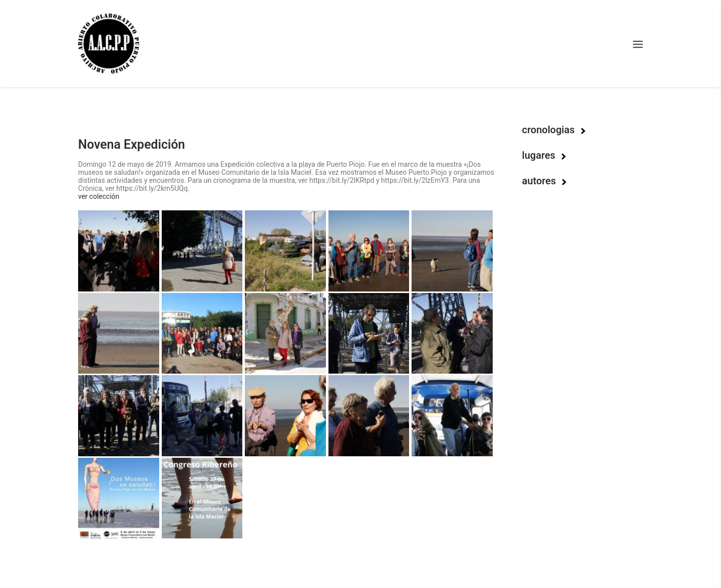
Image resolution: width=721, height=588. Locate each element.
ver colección (99, 196)
